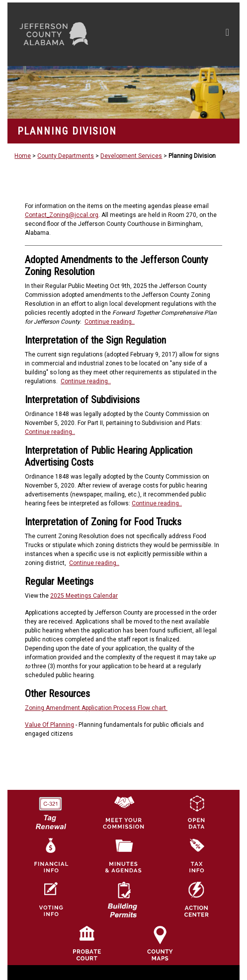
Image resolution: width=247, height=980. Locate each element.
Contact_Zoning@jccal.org (62, 215)
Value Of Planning (49, 725)
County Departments (66, 156)
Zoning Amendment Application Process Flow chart (96, 708)
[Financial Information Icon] (50, 855)
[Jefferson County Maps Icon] (160, 943)
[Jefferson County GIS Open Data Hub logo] (196, 812)
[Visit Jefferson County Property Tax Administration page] (196, 855)
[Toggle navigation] (227, 34)
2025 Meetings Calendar (84, 596)
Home (23, 156)
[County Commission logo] (123, 812)
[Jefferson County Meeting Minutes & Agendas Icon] (123, 855)
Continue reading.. (110, 322)
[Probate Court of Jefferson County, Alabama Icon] (87, 943)
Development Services (131, 156)
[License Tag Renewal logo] (50, 810)
